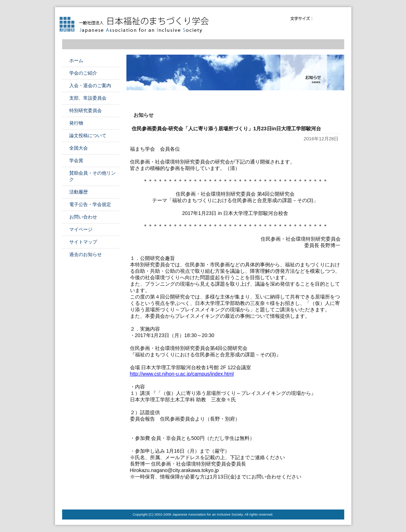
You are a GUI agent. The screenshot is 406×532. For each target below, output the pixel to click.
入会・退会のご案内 (90, 86)
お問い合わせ (83, 217)
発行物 (76, 123)
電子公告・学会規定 (90, 204)
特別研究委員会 (86, 111)
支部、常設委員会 (88, 98)
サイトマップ (83, 242)
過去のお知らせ (86, 254)
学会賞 (76, 160)
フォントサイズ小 (319, 19)
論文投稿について (88, 135)
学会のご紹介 (83, 73)
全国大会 (79, 148)
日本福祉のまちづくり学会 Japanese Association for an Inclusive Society (137, 25)
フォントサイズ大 (339, 19)
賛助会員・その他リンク (92, 176)
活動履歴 (79, 192)
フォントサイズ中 (329, 19)
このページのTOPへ (326, 495)
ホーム (76, 61)
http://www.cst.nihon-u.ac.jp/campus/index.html (182, 374)
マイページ (81, 229)
